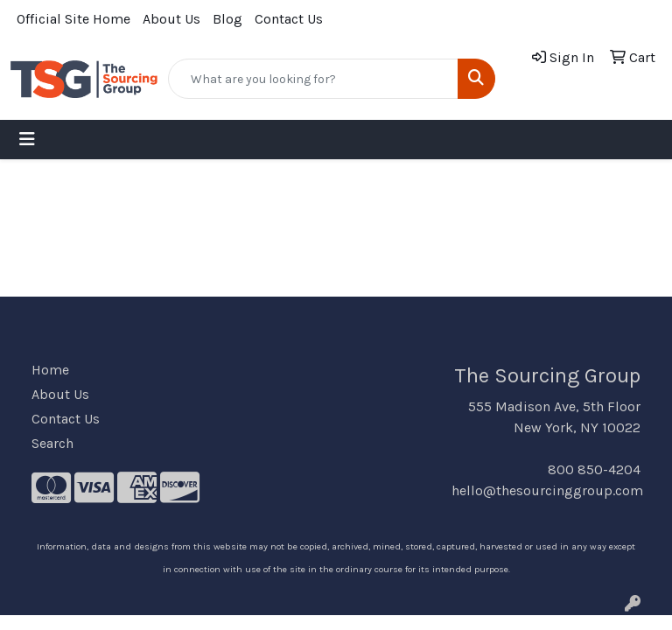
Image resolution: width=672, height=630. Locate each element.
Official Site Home (73, 19)
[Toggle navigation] (27, 140)
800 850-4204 (594, 469)
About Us (171, 19)
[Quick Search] (313, 79)
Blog (227, 19)
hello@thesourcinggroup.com (547, 490)
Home (50, 370)
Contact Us (289, 19)
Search (52, 443)
